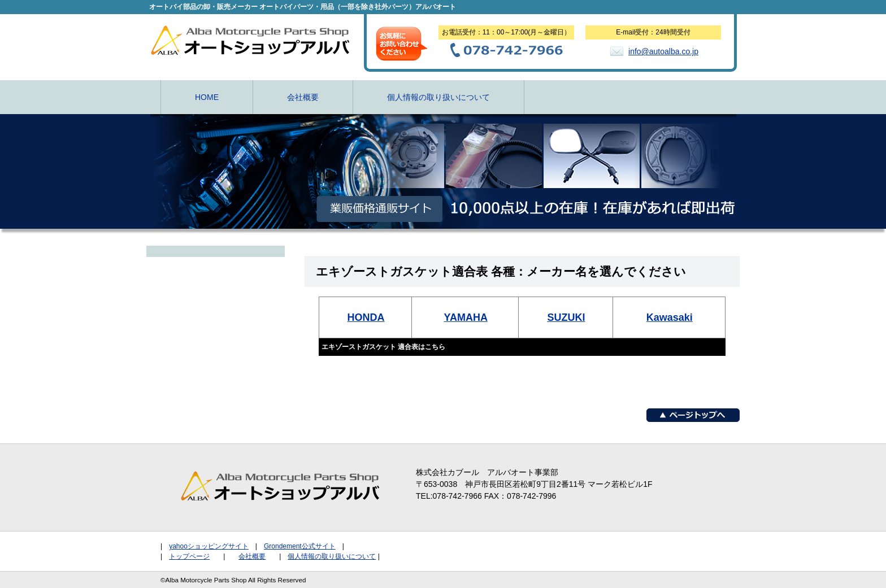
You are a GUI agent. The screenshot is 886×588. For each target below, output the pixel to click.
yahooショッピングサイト (209, 546)
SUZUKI (566, 317)
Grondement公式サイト (300, 546)
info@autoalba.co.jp (663, 51)
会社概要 (303, 97)
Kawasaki (670, 317)
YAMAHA (466, 317)
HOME (207, 97)
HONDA (366, 317)
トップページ (189, 556)
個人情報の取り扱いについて (438, 97)
